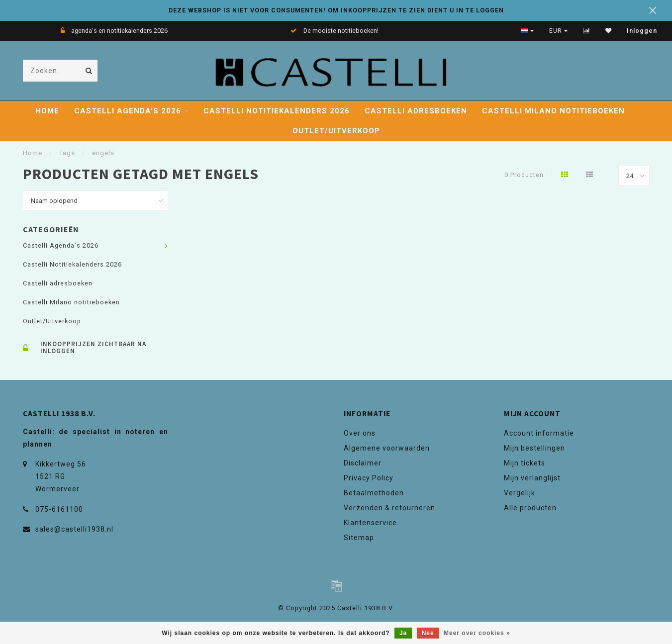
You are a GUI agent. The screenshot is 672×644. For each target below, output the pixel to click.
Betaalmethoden (374, 493)
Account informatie (539, 433)
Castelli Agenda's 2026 (128, 111)
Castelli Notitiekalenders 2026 (277, 111)
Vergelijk (520, 493)
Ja (403, 633)
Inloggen (642, 31)
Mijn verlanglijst (532, 478)
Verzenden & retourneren (389, 508)
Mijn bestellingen (534, 448)
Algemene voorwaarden (387, 448)
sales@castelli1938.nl (74, 529)
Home (47, 111)
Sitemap (359, 538)
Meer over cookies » (477, 633)
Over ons (360, 433)
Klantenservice (370, 523)
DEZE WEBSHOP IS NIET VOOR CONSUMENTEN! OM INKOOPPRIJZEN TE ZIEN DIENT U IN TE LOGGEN (336, 10)
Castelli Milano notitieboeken (553, 111)
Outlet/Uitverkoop (336, 131)
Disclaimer (363, 463)
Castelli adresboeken (416, 111)
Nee (428, 633)
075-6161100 (59, 509)
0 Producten (524, 175)
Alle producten (530, 508)
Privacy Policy (369, 478)
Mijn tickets (525, 463)
